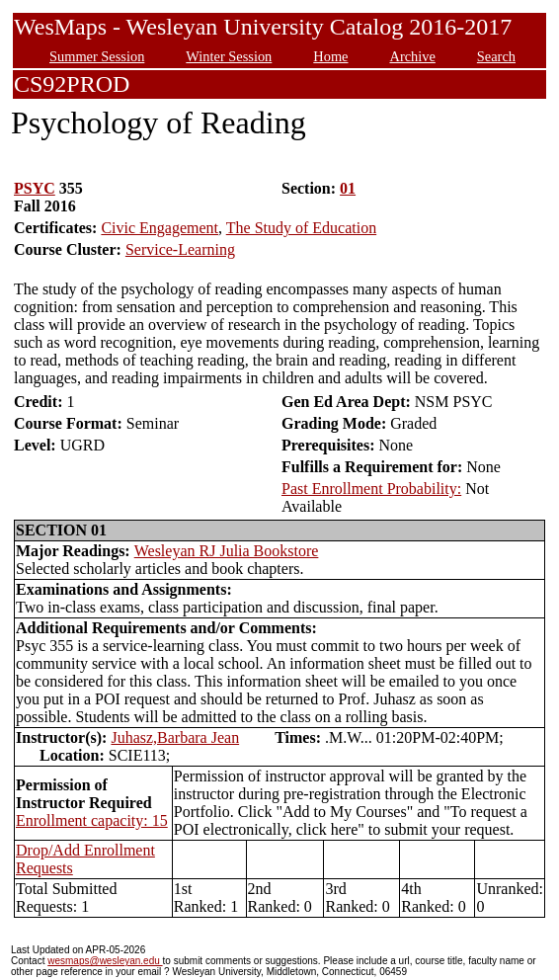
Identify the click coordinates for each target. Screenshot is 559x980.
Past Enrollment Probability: (371, 489)
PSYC (35, 188)
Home (330, 56)
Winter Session (229, 56)
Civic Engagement (160, 228)
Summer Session (97, 56)
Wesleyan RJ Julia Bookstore (227, 551)
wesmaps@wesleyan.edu (105, 961)
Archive (412, 56)
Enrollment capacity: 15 (92, 820)
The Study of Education (301, 228)
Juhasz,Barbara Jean (175, 737)
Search (496, 56)
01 (348, 188)
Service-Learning (180, 249)
